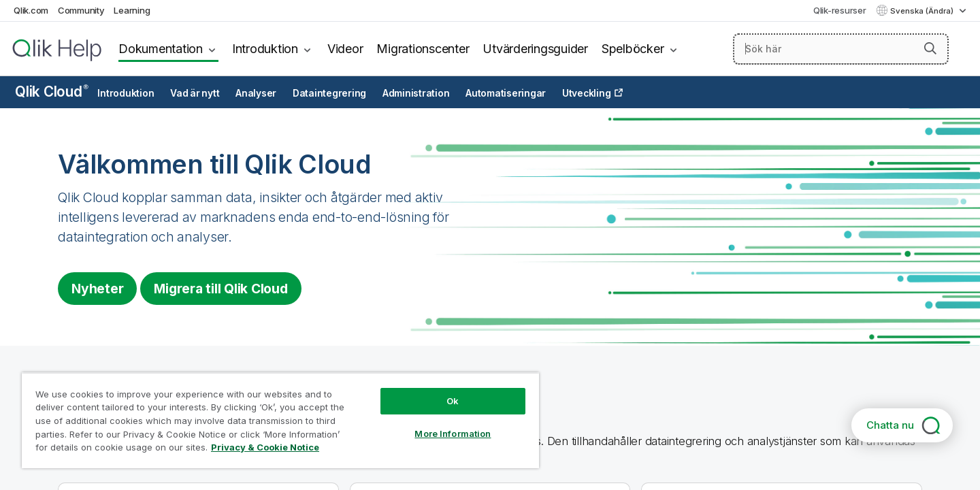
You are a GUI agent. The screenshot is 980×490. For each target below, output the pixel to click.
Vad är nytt (195, 93)
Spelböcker (633, 49)
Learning (132, 10)
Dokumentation (161, 49)
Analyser (256, 93)
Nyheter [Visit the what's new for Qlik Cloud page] (97, 289)
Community (81, 10)
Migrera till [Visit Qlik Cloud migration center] (220, 289)
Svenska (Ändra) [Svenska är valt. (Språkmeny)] (923, 11)
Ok (453, 401)
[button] (930, 48)
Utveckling (587, 93)
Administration (416, 93)
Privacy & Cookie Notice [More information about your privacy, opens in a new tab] (265, 447)
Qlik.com (31, 10)
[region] (280, 420)
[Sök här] (841, 49)
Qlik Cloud (52, 92)
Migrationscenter (423, 49)
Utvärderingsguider (535, 49)
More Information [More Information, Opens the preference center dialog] (453, 434)
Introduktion (265, 49)
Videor (345, 49)
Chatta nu (890, 425)
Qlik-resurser (840, 10)
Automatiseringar (506, 93)
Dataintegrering (329, 93)
